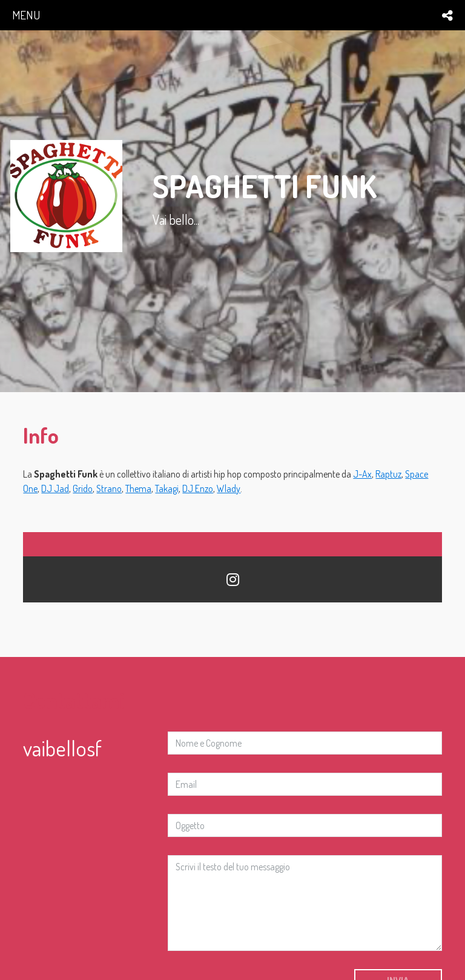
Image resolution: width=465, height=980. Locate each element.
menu (26, 15)
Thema (138, 488)
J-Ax (362, 474)
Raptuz (388, 474)
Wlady (229, 488)
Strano (109, 488)
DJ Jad (55, 488)
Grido (83, 488)
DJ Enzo (198, 488)
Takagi (167, 488)
